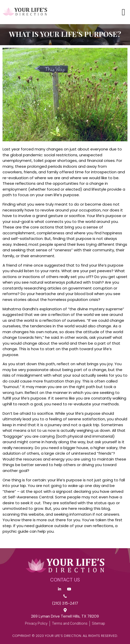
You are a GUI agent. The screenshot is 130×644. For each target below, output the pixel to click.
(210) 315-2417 (65, 603)
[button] (124, 12)
